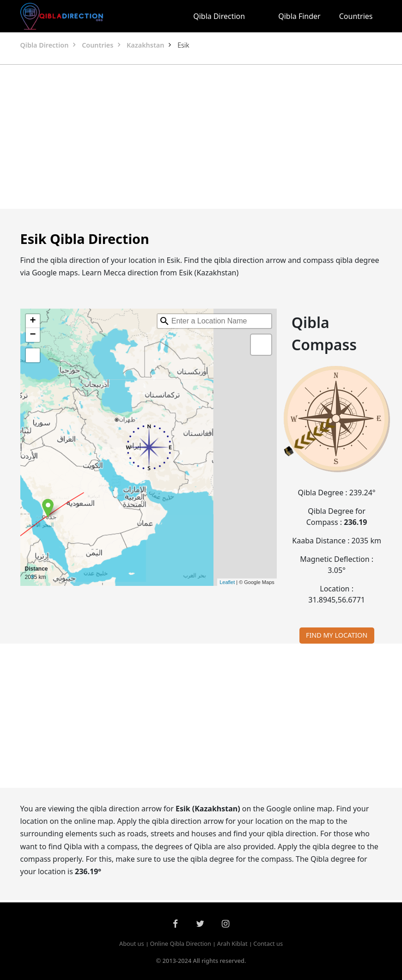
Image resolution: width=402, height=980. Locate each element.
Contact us (268, 944)
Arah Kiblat (232, 944)
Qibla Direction (219, 16)
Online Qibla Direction (180, 944)
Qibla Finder (299, 16)
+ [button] (33, 321)
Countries (356, 16)
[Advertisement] (201, 137)
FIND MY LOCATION (337, 635)
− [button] (33, 335)
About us (132, 944)
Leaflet (227, 582)
